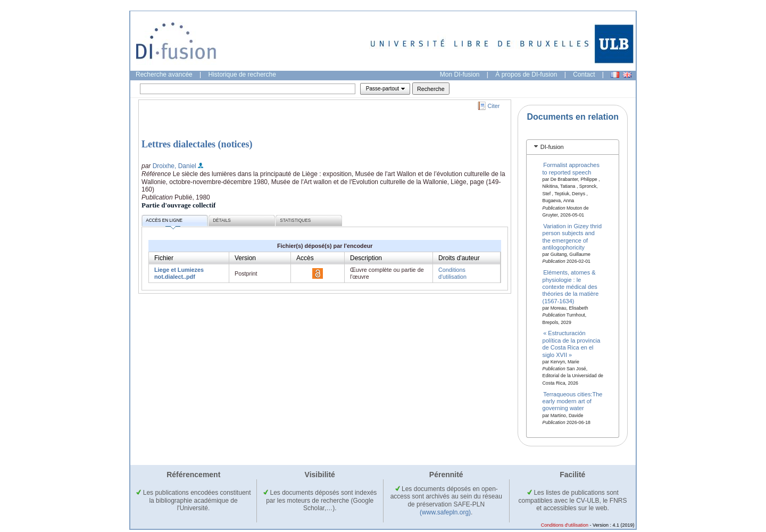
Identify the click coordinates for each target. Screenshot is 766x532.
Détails (222, 221)
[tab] (573, 147)
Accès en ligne (164, 222)
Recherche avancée (164, 74)
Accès (305, 258)
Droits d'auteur (459, 258)
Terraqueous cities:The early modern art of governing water (573, 401)
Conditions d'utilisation (452, 273)
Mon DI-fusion (460, 74)
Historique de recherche (242, 74)
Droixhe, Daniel (174, 166)
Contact (584, 74)
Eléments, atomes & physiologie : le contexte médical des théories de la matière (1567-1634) (571, 287)
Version (245, 258)
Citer (494, 106)
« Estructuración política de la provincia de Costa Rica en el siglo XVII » (572, 344)
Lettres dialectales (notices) (197, 144)
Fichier (164, 258)
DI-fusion (552, 147)
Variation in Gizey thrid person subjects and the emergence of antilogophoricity (572, 236)
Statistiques (295, 221)
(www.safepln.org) (445, 512)
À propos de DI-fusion (526, 74)
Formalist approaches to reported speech (571, 168)
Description (366, 258)
